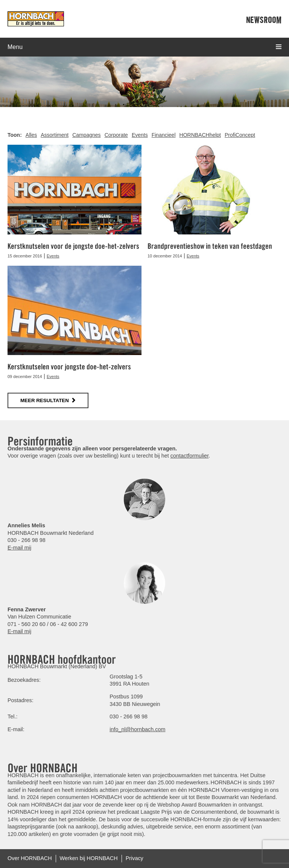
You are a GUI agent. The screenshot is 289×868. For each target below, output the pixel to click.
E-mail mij (19, 548)
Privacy (135, 858)
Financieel (164, 135)
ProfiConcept (240, 135)
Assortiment (55, 135)
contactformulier (190, 456)
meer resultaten (45, 400)
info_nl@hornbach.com (137, 729)
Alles (31, 135)
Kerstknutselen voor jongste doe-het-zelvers (69, 367)
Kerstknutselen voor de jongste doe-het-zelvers (73, 246)
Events (140, 135)
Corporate (116, 135)
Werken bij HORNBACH (89, 858)
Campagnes (87, 135)
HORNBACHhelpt (200, 135)
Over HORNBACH (30, 858)
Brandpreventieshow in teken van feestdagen (210, 246)
